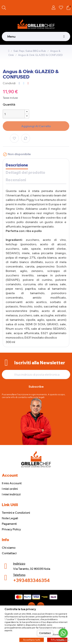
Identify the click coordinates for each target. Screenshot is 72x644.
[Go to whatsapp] (63, 633)
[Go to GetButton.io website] (63, 640)
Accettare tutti (32, 640)
